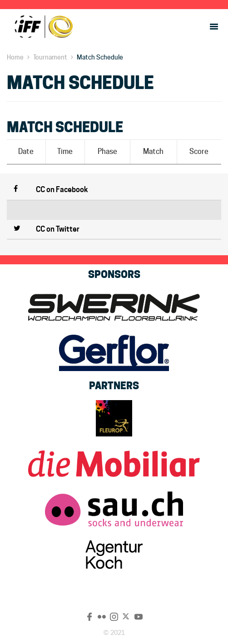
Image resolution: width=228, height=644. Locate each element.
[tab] (114, 190)
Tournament (50, 57)
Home (15, 57)
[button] (114, 190)
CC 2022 (43, 26)
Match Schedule (100, 57)
